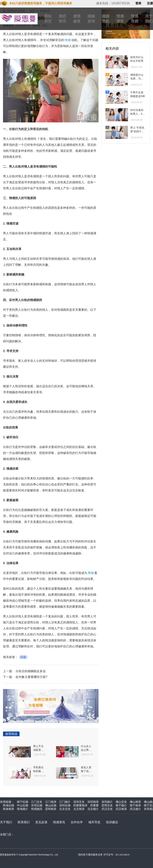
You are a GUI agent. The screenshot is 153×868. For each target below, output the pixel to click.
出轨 (23, 657)
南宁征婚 (23, 802)
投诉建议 (112, 822)
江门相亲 (51, 802)
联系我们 (24, 822)
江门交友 (37, 802)
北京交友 (65, 809)
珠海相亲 (8, 809)
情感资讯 (59, 822)
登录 (138, 3)
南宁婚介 (121, 805)
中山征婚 (23, 805)
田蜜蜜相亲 (80, 805)
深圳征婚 (65, 805)
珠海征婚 (8, 805)
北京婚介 (93, 809)
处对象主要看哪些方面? (31, 677)
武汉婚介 (135, 809)
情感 (68, 40)
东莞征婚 (37, 805)
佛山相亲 (135, 802)
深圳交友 (79, 802)
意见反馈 (41, 822)
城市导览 (94, 822)
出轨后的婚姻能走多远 (31, 671)
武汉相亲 (121, 809)
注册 (150, 3)
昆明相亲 (51, 809)
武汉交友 (107, 809)
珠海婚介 (23, 809)
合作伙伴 (77, 822)
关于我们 (6, 822)
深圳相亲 (93, 802)
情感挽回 (37, 809)
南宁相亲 (135, 805)
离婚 (91, 573)
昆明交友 (107, 805)
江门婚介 (65, 802)
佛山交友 (121, 802)
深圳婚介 (107, 802)
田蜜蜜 (94, 805)
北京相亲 (79, 809)
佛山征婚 (51, 805)
